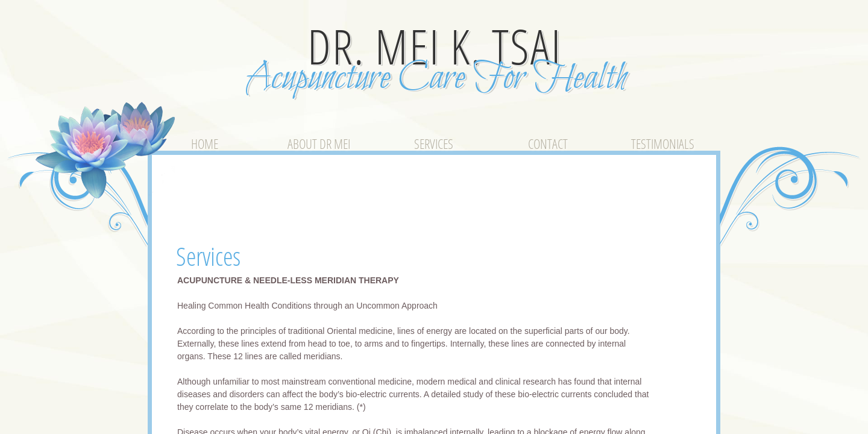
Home (205, 143)
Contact (548, 143)
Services (434, 143)
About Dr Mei (319, 143)
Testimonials (663, 143)
